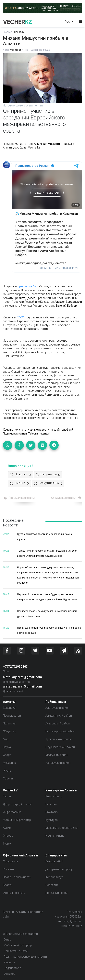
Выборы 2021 (54, 861)
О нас (7, 671)
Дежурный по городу (59, 869)
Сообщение (10, 861)
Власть (8, 885)
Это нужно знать (14, 893)
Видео (7, 843)
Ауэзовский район (58, 723)
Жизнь (7, 771)
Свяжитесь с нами (16, 951)
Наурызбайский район (60, 747)
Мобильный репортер (17, 820)
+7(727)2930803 (15, 666)
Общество (10, 731)
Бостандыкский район (60, 731)
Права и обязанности (17, 877)
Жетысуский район (58, 763)
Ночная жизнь (55, 836)
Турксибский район (58, 739)
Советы (8, 778)
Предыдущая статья (19, 498)
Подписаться (12, 968)
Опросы (8, 836)
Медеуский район (57, 755)
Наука (7, 747)
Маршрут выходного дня (61, 828)
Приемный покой (56, 893)
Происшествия (13, 716)
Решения (9, 869)
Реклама (9, 962)
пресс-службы (27, 286)
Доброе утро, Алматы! (17, 804)
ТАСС (20, 317)
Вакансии (9, 708)
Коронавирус (54, 877)
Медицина (9, 763)
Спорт (7, 755)
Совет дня (52, 885)
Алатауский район (57, 708)
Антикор (10, 974)
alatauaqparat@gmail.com (22, 677)
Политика (19, 32)
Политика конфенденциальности (25, 957)
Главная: (8, 32)
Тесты (7, 796)
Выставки (52, 812)
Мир (6, 739)
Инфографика (12, 812)
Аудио (7, 828)
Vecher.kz (16, 50)
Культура (52, 820)
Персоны (51, 804)
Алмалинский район (59, 716)
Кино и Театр (54, 796)
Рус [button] (68, 22)
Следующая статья (67, 498)
